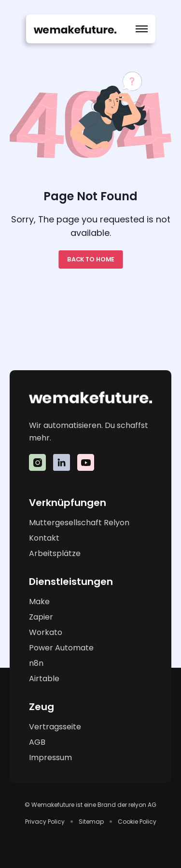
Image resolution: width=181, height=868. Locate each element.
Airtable (44, 679)
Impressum (50, 758)
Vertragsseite (55, 727)
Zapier (41, 617)
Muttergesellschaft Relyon (79, 523)
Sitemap (91, 822)
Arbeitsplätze (55, 553)
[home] (75, 29)
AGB (37, 742)
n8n (36, 663)
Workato (46, 632)
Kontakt (44, 538)
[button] (142, 29)
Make (39, 602)
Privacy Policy (45, 822)
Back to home (90, 259)
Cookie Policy (137, 822)
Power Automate (61, 648)
